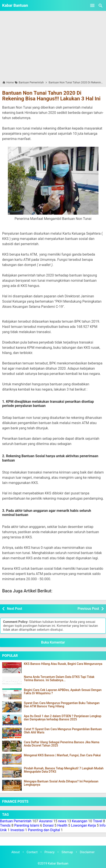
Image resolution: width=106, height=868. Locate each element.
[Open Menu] (92, 5)
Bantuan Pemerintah (16, 821)
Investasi (17, 830)
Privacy (50, 852)
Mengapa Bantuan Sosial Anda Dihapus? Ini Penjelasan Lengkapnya (61, 783)
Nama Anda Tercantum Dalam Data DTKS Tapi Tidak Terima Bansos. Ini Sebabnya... (59, 679)
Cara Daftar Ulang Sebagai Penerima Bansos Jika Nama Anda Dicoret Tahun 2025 (62, 744)
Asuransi (46, 821)
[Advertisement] (53, 46)
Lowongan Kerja (84, 825)
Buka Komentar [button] (53, 642)
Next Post (15, 609)
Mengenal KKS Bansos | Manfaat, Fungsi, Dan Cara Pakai (62, 755)
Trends (5, 825)
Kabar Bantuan (15, 5)
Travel (98, 821)
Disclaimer (87, 852)
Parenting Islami (27, 825)
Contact (32, 852)
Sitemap (67, 852)
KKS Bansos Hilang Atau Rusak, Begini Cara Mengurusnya (63, 664)
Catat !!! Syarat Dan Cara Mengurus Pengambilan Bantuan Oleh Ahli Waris (63, 731)
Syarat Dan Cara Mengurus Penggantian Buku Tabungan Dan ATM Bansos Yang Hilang (62, 705)
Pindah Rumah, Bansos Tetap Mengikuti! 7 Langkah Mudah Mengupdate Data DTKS (64, 770)
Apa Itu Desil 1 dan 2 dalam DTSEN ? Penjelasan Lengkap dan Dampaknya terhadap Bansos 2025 (63, 718)
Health (62, 825)
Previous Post (88, 609)
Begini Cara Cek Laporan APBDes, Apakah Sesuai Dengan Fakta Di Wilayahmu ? (63, 692)
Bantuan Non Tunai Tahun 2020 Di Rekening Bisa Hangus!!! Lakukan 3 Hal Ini (51, 96)
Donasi (48, 825)
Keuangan (80, 821)
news (62, 821)
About (16, 852)
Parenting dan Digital (44, 830)
